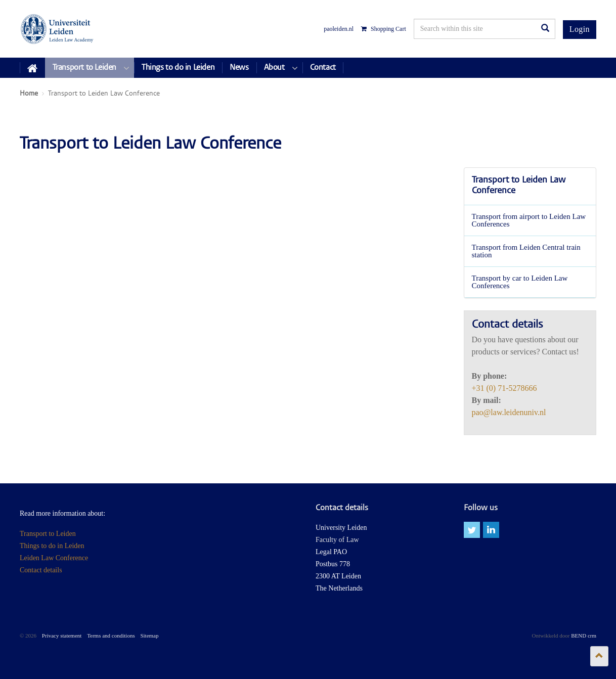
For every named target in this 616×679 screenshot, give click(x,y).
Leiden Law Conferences (57, 29)
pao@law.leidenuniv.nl (509, 412)
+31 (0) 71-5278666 (504, 388)
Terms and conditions (111, 636)
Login (580, 29)
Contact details (41, 570)
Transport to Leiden (48, 534)
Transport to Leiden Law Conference (519, 186)
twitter (472, 530)
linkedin (491, 530)
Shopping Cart (384, 29)
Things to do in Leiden (52, 546)
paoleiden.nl (339, 29)
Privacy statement (62, 636)
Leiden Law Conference (54, 558)
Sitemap (149, 636)
